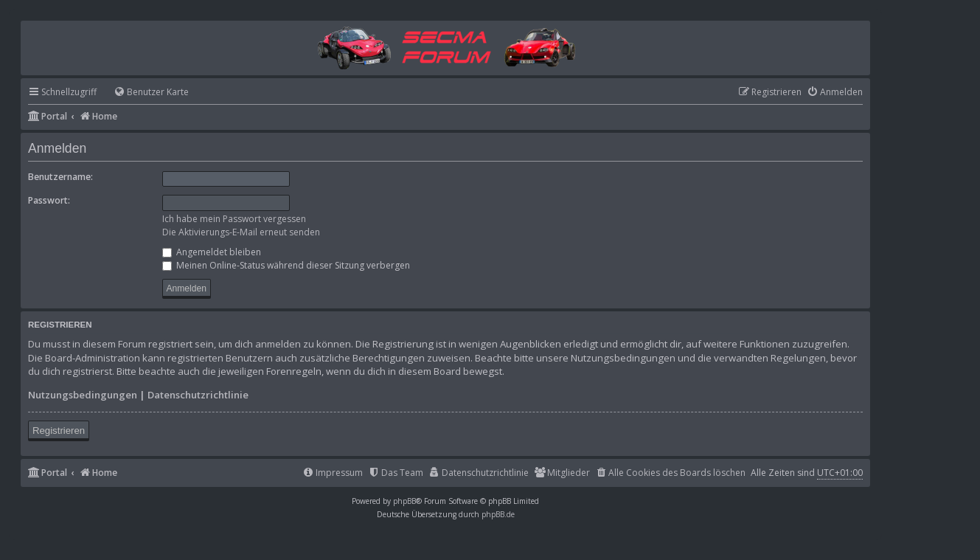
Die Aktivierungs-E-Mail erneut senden (241, 232)
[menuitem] (145, 93)
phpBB (404, 501)
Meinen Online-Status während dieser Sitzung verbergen (286, 265)
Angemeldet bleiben (212, 252)
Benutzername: (60, 177)
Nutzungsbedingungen (83, 395)
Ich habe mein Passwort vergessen (234, 219)
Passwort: (49, 200)
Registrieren (59, 431)
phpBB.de (498, 514)
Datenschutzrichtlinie (198, 395)
